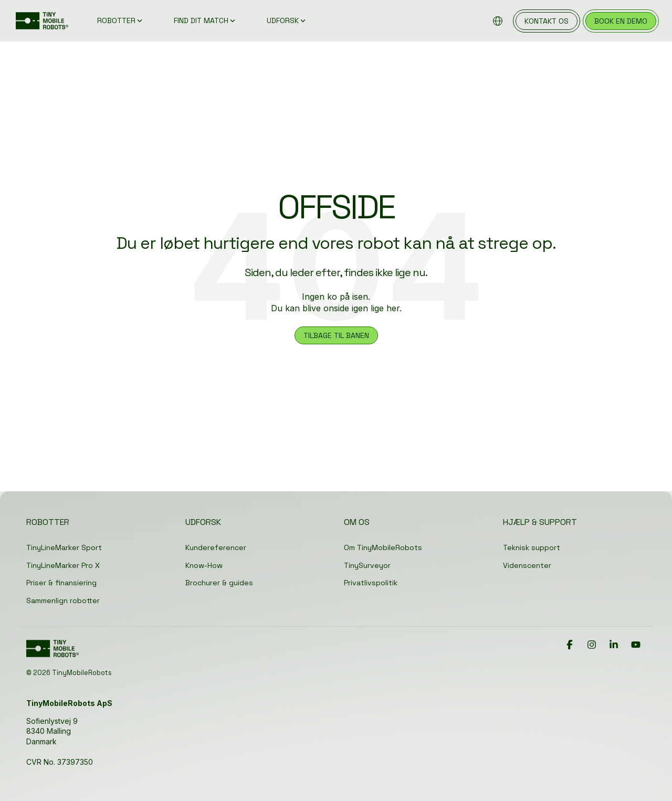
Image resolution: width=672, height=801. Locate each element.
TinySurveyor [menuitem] (367, 565)
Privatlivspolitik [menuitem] (371, 583)
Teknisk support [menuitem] (532, 547)
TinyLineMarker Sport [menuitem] (64, 547)
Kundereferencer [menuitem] (216, 547)
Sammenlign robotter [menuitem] (63, 600)
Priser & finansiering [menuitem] (61, 583)
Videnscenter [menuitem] (527, 565)
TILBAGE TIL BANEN (336, 335)
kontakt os (547, 21)
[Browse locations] (498, 21)
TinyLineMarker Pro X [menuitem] (63, 565)
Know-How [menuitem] (204, 565)
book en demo (621, 21)
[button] (571, 645)
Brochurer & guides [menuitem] (219, 583)
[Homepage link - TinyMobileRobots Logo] (52, 653)
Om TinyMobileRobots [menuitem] (383, 547)
